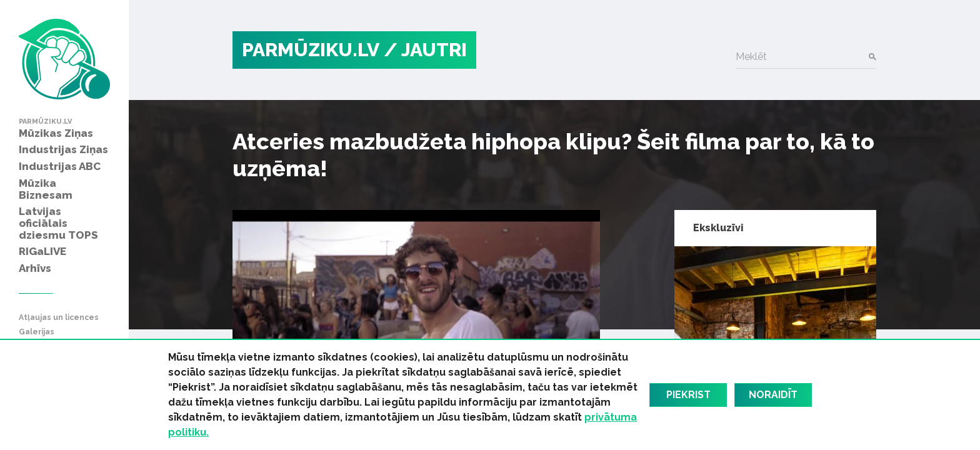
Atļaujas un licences (59, 318)
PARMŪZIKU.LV (311, 50)
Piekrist (688, 395)
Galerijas (37, 332)
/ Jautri (425, 50)
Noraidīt (773, 395)
